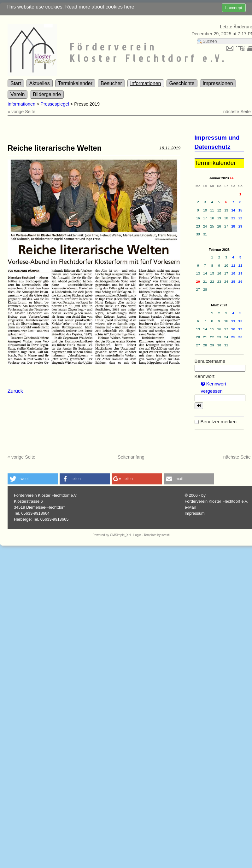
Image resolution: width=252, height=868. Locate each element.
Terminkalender (75, 83)
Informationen (146, 83)
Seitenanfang (131, 457)
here (129, 7)
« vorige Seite (21, 112)
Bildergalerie (47, 94)
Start (16, 83)
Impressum (194, 513)
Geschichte (182, 83)
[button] (33, 479)
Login (137, 535)
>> (231, 178)
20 (198, 282)
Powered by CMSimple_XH (111, 535)
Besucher (111, 83)
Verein (18, 94)
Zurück (15, 391)
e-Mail (190, 507)
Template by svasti (156, 535)
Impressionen (218, 83)
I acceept (234, 8)
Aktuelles (40, 83)
